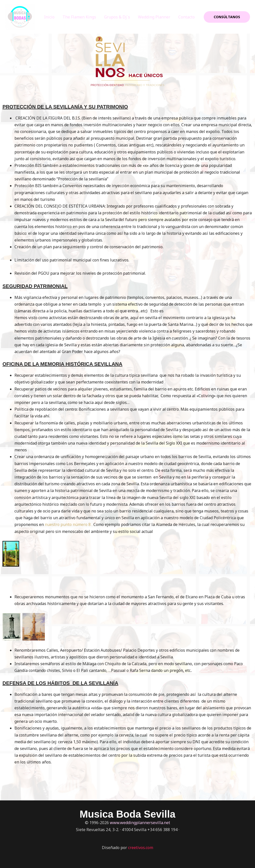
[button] (227, 17)
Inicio (49, 17)
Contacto (187, 17)
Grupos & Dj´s (117, 17)
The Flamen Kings (79, 17)
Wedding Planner (154, 17)
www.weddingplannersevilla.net (140, 823)
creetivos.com (141, 848)
